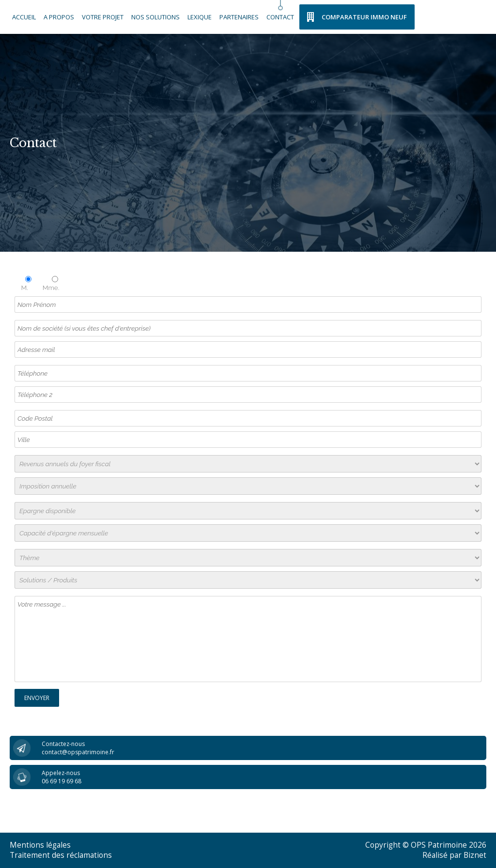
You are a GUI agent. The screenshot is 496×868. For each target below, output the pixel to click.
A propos (59, 17)
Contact (280, 17)
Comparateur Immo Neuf (364, 17)
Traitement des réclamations (61, 855)
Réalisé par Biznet (454, 855)
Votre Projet (103, 17)
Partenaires (239, 17)
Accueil (24, 17)
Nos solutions (155, 17)
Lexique (200, 17)
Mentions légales (40, 845)
